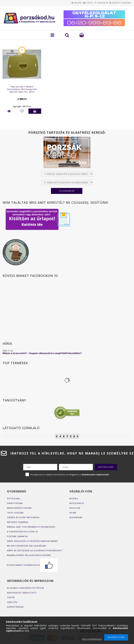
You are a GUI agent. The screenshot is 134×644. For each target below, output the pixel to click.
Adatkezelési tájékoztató (22, 593)
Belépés (64, 3)
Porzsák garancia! (17, 536)
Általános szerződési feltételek (26, 588)
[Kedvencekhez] (22, 111)
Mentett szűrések (120, 3)
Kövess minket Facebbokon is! (32, 565)
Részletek (9, 111)
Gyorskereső (67, 191)
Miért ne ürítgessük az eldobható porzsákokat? (35, 550)
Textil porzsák (15, 513)
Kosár (73, 513)
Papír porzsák (15, 503)
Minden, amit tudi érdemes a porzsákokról (31, 527)
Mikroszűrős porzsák (19, 508)
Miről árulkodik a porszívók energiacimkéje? (32, 541)
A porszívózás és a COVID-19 (22, 532)
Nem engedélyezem (92, 639)
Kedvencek (97, 3)
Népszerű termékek (18, 522)
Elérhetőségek (15, 607)
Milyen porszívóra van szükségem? (27, 546)
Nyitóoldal (14, 498)
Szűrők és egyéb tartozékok (23, 517)
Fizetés (11, 597)
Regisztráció (77, 503)
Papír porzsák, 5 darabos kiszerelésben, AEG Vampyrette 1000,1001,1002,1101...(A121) (22, 89)
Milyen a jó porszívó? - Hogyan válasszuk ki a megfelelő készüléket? (42, 353)
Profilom (75, 508)
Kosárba (35, 111)
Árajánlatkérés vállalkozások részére (29, 555)
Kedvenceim (76, 517)
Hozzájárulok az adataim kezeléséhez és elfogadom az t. (70, 475)
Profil (80, 3)
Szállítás (12, 602)
